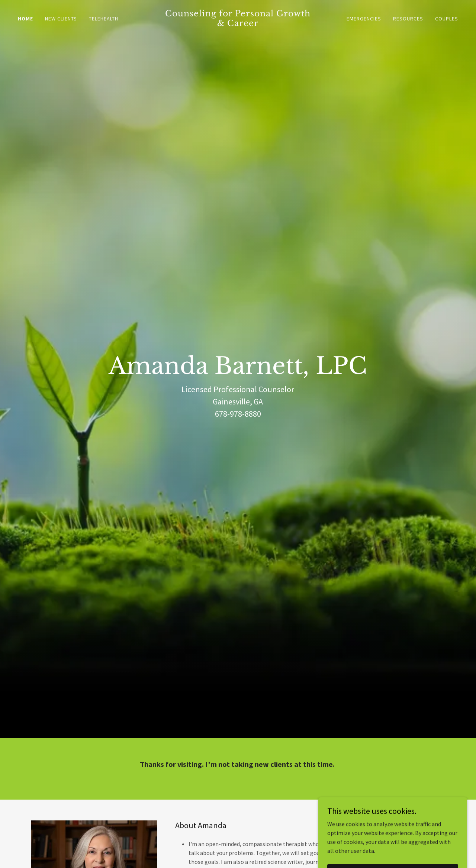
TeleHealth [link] (104, 19)
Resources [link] (408, 19)
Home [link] (25, 19)
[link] (238, 24)
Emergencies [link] (364, 19)
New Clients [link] (61, 19)
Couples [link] (447, 19)
